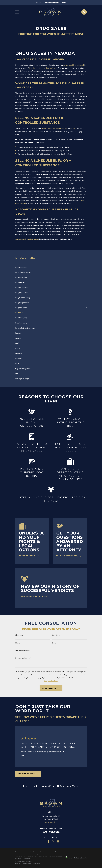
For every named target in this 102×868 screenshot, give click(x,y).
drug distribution (35, 68)
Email (54, 643)
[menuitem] (51, 267)
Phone (18, 643)
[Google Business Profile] (58, 841)
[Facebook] (49, 841)
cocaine (44, 128)
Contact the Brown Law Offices (27, 239)
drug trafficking (51, 68)
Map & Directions (51, 822)
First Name (19, 635)
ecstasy (74, 128)
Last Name (56, 635)
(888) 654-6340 (51, 832)
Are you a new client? (23, 651)
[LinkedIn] (44, 841)
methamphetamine (60, 128)
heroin (50, 128)
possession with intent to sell (73, 65)
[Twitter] (53, 841)
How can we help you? (23, 658)
